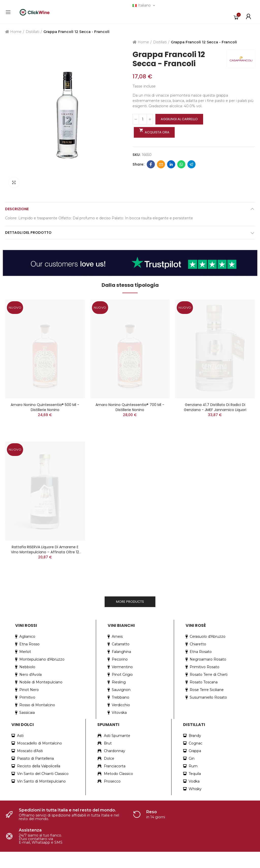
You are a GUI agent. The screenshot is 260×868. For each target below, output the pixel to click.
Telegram (191, 164)
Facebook (151, 164)
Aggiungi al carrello (179, 119)
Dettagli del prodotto (28, 233)
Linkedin (171, 164)
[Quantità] (143, 119)
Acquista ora (154, 131)
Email (161, 164)
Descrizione (17, 209)
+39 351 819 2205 (23, 796)
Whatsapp (181, 164)
